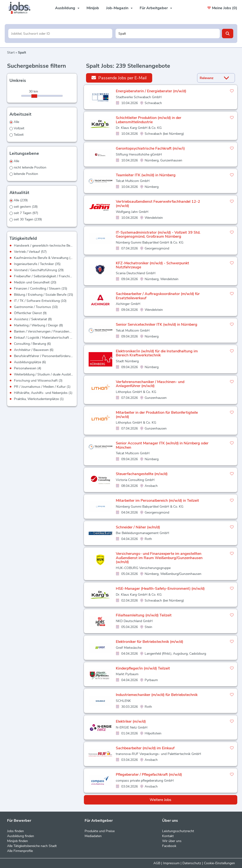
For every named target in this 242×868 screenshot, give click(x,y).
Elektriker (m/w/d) (131, 721)
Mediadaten (93, 836)
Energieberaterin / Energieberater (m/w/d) (151, 91)
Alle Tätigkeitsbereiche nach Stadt (32, 846)
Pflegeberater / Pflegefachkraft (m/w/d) (149, 775)
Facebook (169, 846)
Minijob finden (17, 841)
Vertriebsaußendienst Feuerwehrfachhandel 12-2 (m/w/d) (158, 204)
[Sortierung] (210, 78)
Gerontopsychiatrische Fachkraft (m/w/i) (150, 148)
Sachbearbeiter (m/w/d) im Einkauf (145, 748)
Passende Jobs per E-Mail (119, 78)
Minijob (93, 8)
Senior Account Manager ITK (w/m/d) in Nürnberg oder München (162, 445)
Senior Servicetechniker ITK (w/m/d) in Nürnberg (157, 324)
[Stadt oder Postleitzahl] (168, 34)
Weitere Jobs (160, 800)
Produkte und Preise (100, 831)
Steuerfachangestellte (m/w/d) (142, 474)
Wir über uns (172, 841)
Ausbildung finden (21, 836)
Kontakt (168, 836)
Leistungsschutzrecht (178, 831)
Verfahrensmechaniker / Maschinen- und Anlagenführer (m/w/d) (150, 384)
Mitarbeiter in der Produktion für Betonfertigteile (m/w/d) (157, 415)
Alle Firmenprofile (20, 851)
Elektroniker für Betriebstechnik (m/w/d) (149, 642)
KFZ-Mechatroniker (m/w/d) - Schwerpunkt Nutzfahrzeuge (152, 265)
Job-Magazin (119, 8)
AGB (157, 863)
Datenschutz (192, 863)
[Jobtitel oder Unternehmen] (60, 34)
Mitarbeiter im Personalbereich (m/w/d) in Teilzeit (157, 501)
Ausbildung (67, 8)
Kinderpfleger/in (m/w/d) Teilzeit (143, 668)
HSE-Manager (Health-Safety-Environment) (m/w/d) (160, 589)
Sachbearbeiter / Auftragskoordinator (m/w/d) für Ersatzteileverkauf (158, 296)
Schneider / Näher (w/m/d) (138, 527)
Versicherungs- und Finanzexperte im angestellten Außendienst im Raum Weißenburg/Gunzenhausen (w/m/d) (159, 558)
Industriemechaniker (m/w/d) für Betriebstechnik (157, 695)
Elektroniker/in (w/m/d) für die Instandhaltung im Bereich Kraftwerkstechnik (157, 353)
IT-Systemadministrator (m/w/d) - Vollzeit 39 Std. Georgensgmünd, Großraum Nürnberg (158, 235)
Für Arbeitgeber (156, 8)
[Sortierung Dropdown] (228, 78)
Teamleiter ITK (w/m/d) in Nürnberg (146, 175)
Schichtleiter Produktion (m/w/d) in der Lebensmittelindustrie (149, 120)
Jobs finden (15, 831)
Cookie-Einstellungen (219, 863)
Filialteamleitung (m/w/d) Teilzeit (144, 615)
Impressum (171, 863)
